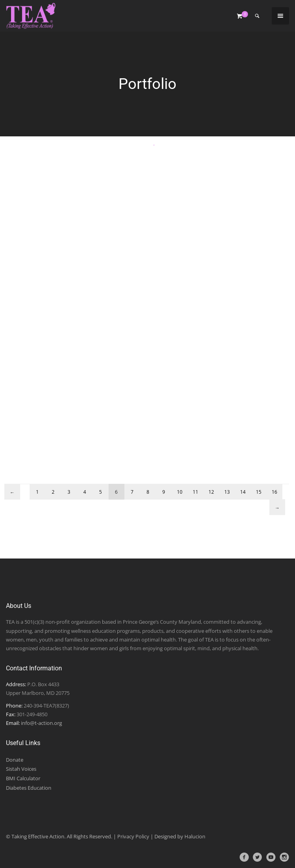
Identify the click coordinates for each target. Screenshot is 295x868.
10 (180, 492)
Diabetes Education (29, 788)
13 (227, 492)
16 (274, 492)
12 (211, 492)
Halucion (195, 836)
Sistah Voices (21, 769)
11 (195, 492)
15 (259, 492)
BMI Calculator (23, 778)
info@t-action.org (41, 723)
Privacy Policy (133, 836)
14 (243, 492)
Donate (15, 760)
